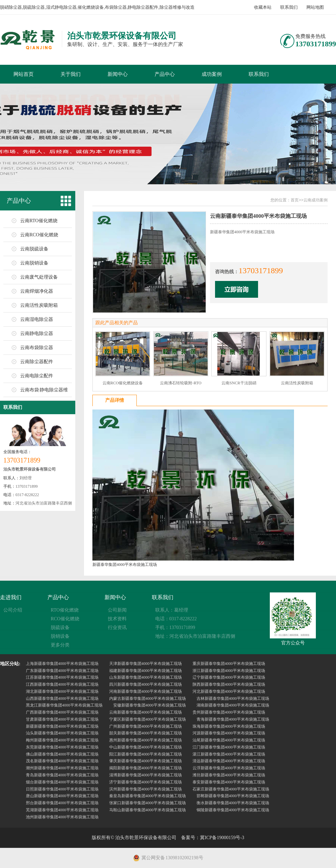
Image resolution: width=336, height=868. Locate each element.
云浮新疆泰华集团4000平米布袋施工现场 (229, 768)
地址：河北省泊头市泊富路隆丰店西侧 (195, 636)
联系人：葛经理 (172, 610)
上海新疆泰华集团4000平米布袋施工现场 (62, 664)
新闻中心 (118, 74)
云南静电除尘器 (37, 333)
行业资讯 (117, 628)
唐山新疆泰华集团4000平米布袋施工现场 (62, 796)
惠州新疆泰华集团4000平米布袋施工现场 (145, 740)
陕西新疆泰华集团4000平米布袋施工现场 (229, 684)
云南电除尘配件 (37, 376)
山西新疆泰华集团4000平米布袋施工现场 (62, 698)
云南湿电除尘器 (37, 319)
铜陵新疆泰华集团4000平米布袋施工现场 (233, 810)
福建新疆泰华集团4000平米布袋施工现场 (145, 671)
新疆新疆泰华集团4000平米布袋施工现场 (62, 726)
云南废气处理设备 (39, 277)
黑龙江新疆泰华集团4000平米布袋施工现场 (64, 705)
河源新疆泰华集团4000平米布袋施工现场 (229, 733)
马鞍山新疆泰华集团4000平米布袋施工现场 (148, 810)
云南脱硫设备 (34, 249)
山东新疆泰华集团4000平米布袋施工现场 (145, 677)
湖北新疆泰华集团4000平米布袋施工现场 (62, 691)
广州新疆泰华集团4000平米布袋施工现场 (145, 726)
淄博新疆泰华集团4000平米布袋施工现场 (145, 775)
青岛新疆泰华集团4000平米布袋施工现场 (62, 775)
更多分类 (60, 645)
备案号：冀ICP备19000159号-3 (213, 838)
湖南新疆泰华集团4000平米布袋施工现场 (233, 705)
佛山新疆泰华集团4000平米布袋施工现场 (62, 754)
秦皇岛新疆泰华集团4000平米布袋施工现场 (148, 796)
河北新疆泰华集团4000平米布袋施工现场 (229, 691)
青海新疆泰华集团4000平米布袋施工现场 (233, 719)
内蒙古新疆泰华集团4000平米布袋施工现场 (148, 698)
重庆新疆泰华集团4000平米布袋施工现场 (229, 664)
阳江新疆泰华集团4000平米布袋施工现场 (145, 754)
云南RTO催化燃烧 (39, 221)
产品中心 (165, 74)
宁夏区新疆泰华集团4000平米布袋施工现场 (148, 719)
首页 (295, 200)
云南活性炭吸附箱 (39, 305)
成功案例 (212, 74)
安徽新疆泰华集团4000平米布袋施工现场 (150, 705)
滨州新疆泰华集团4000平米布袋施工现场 (145, 789)
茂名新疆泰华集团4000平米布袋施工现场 (62, 761)
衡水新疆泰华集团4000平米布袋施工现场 (233, 803)
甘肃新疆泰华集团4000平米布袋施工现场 (62, 719)
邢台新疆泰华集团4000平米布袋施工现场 (62, 803)
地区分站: (10, 664)
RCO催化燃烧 (65, 619)
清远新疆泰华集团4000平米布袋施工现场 (229, 761)
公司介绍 (13, 610)
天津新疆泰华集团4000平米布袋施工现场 (145, 664)
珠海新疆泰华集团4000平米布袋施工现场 (229, 726)
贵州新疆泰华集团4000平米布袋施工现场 (229, 712)
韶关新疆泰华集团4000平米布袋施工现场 (145, 733)
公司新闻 (117, 610)
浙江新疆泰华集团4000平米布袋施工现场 (229, 671)
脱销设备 (60, 636)
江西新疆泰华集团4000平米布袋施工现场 (62, 684)
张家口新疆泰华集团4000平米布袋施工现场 (148, 803)
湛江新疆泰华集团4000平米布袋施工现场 (229, 754)
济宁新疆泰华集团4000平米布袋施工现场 (145, 782)
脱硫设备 (60, 628)
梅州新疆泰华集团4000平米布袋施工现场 (62, 740)
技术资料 (117, 619)
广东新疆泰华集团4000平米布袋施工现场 (62, 671)
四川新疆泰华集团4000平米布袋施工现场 (145, 684)
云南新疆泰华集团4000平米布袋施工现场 (145, 712)
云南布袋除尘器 (37, 348)
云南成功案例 (316, 200)
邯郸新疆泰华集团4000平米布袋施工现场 (233, 796)
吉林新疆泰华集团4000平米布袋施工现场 (233, 698)
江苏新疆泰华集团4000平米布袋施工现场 (62, 677)
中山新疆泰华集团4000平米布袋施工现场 (145, 747)
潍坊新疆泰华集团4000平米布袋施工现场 (229, 775)
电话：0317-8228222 (176, 619)
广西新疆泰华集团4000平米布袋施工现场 (62, 712)
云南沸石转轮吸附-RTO (181, 383)
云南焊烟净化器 (37, 291)
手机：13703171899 (175, 628)
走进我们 (11, 597)
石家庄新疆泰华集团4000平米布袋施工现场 (231, 789)
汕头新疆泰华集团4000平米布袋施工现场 (62, 733)
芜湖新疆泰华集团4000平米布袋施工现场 (62, 810)
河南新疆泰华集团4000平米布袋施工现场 (145, 691)
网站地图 (315, 7)
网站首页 (24, 74)
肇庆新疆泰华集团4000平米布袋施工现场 (145, 761)
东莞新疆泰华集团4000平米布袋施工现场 (62, 747)
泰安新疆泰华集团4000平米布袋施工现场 (229, 782)
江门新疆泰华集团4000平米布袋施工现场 (229, 747)
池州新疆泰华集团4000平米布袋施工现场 (62, 817)
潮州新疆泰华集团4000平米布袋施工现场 (62, 768)
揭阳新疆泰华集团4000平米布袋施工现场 (145, 768)
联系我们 (289, 7)
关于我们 (71, 74)
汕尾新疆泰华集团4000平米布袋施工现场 (229, 740)
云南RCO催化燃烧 (39, 235)
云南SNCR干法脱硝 (239, 383)
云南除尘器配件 (37, 362)
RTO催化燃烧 (65, 610)
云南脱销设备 (34, 263)
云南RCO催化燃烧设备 (123, 383)
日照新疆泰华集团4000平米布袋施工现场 (62, 789)
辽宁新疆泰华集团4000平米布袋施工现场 (229, 677)
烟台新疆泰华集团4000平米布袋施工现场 (62, 782)
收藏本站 (263, 7)
